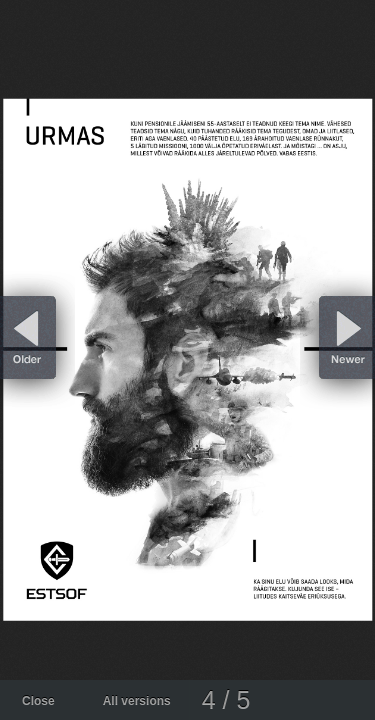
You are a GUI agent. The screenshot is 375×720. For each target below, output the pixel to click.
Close (38, 701)
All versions (137, 701)
